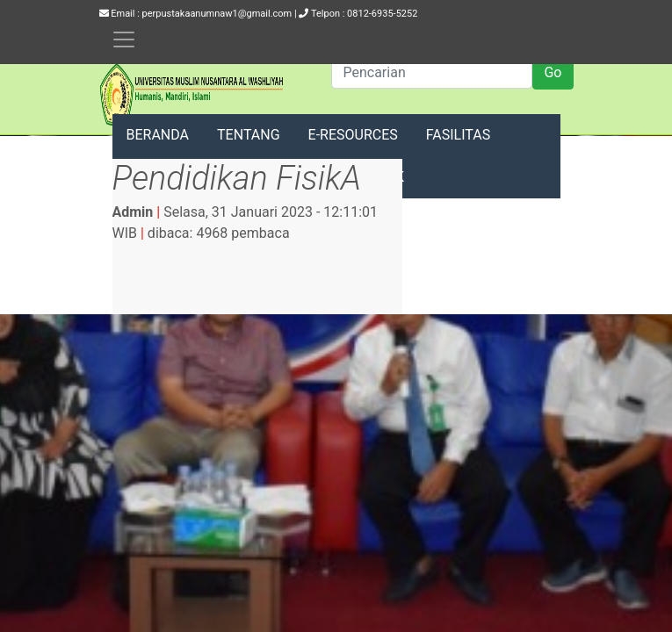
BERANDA (158, 135)
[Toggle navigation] (124, 39)
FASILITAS (458, 135)
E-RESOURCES (353, 135)
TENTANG (249, 135)
